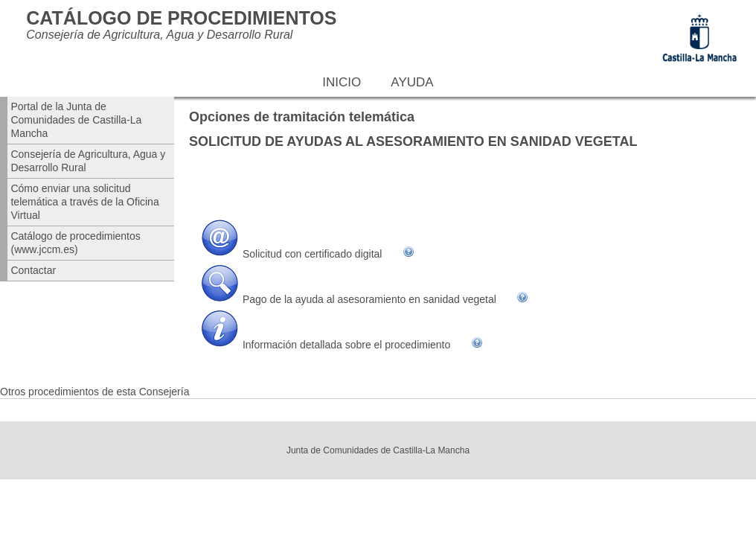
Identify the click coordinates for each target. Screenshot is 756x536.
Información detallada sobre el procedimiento (346, 345)
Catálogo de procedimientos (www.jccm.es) (75, 243)
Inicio (342, 82)
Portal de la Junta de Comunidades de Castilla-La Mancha (76, 120)
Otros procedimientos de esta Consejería (94, 392)
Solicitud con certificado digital (313, 254)
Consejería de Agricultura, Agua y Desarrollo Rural (88, 161)
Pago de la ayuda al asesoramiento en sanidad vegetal (369, 299)
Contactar (33, 270)
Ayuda (412, 82)
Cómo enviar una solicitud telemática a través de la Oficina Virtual (84, 202)
